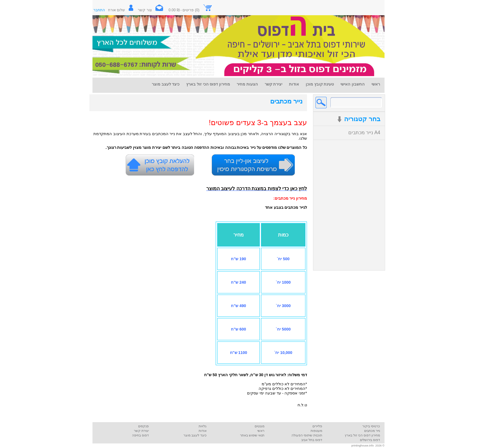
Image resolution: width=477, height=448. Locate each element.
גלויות (203, 426)
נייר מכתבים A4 (364, 133)
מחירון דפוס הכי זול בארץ (362, 435)
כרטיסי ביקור (371, 426)
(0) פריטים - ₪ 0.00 (190, 10)
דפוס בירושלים (370, 440)
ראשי (261, 431)
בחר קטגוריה (359, 119)
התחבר (99, 10)
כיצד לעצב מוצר (195, 435)
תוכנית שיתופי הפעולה (307, 435)
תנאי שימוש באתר (252, 435)
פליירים (317, 426)
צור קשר (153, 10)
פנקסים (143, 426)
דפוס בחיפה (140, 435)
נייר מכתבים (286, 101)
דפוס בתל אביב (312, 440)
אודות (203, 431)
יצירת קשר (141, 431)
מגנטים (259, 426)
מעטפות (316, 431)
